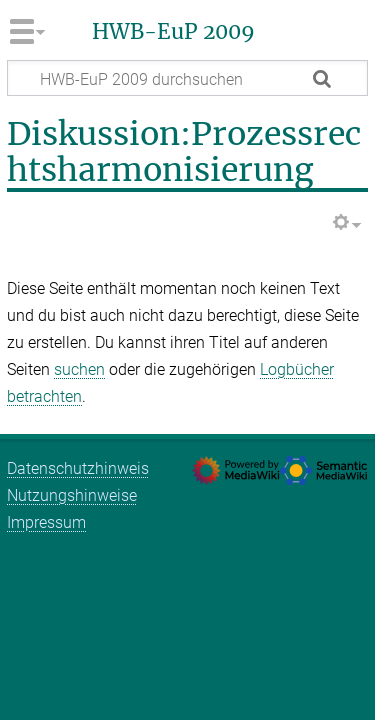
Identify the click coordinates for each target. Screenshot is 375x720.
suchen (79, 369)
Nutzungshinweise (72, 495)
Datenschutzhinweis (78, 468)
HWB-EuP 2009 (173, 32)
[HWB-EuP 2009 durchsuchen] (187, 78)
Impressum (46, 522)
